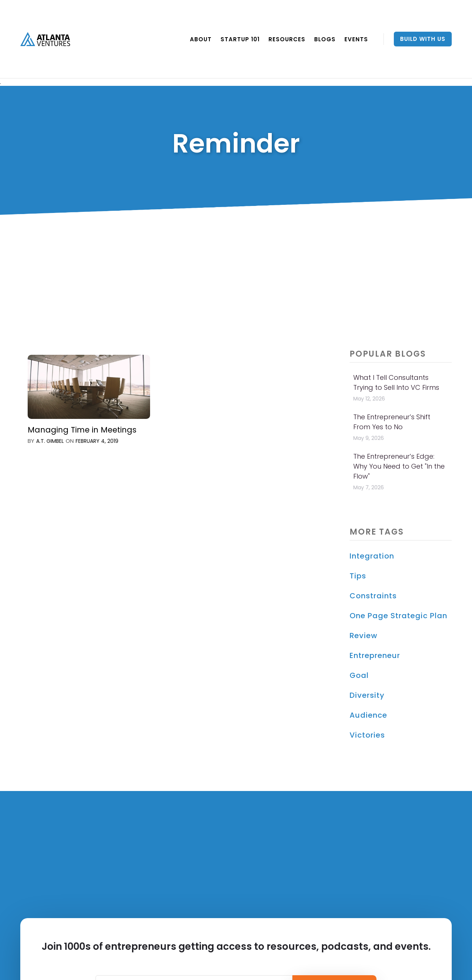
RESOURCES (287, 39)
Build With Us (423, 39)
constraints (373, 596)
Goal (359, 675)
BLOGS (325, 39)
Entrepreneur (375, 655)
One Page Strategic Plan (398, 616)
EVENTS (356, 39)
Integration (372, 556)
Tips (358, 576)
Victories (367, 735)
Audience (368, 715)
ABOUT (201, 39)
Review (364, 636)
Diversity (367, 695)
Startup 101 (240, 39)
